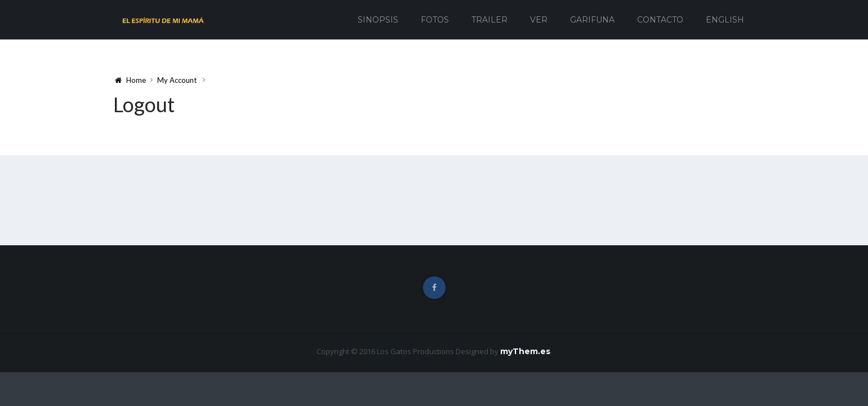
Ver (539, 20)
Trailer (489, 20)
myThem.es (525, 351)
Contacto (660, 20)
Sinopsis (378, 20)
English (725, 20)
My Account (177, 80)
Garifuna (592, 20)
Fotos (435, 20)
